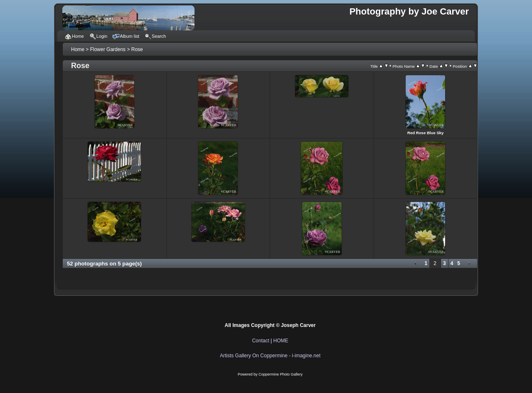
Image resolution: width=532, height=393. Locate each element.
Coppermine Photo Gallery (281, 374)
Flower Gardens (108, 49)
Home (78, 49)
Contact (260, 341)
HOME (281, 341)
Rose (137, 49)
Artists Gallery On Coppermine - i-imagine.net (270, 356)
